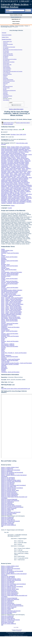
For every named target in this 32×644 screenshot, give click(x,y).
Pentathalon (29, 185)
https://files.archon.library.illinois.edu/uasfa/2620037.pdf (15, 389)
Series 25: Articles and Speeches (10, 501)
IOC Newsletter (6, 51)
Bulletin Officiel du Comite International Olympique (13, 50)
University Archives (5, 26)
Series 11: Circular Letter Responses (11, 481)
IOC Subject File (6, 61)
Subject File (5, 84)
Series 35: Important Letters (9, 513)
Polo (24, 188)
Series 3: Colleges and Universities (10, 470)
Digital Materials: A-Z (16, 19)
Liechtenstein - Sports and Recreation (11, 166)
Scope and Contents (7, 35)
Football (10, 158)
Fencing (13, 157)
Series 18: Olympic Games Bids (10, 490)
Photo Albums (6, 95)
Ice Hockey (10, 162)
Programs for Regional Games (9, 81)
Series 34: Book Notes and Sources (11, 512)
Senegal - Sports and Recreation (10, 346)
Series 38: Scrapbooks (7, 517)
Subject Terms (5, 37)
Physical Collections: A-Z (16, 17)
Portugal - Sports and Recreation (10, 334)
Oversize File (6, 97)
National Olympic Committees (9, 62)
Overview (4, 33)
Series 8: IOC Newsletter (8, 478)
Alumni (27, 26)
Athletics (24, 148)
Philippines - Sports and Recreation (10, 186)
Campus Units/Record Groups (16, 15)
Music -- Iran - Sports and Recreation (11, 305)
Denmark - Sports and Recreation (10, 273)
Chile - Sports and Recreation (13, 153)
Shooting (10, 194)
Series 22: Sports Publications (9, 496)
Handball (16, 161)
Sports (22, 195)
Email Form (19, 631)
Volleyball (10, 202)
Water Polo (16, 202)
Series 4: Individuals (7, 471)
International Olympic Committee (16, 163)
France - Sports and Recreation (20, 158)
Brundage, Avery (27, 151)
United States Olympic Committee (10, 364)
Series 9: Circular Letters (8, 479)
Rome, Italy (13, 190)
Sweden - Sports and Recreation (17, 197)
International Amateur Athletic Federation (12, 290)
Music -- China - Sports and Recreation (11, 302)
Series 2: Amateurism (7, 469)
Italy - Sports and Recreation (21, 165)
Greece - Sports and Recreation (9, 284)
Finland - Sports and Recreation (9, 279)
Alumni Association (20, 26)
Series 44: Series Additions (8, 525)
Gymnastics (10, 161)
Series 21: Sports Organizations (10, 494)
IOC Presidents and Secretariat (9, 47)
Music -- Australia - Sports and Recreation (17, 167)
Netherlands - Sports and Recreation (11, 181)
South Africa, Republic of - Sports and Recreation (16, 195)
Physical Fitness (5, 330)
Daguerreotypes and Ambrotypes (9, 90)
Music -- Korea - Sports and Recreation (11, 175)
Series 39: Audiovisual (7, 519)
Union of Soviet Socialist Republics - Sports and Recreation (15, 200)
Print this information (7, 124)
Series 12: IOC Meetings (8, 483)
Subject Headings (16, 21)
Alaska (8, 147)
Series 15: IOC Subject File (9, 487)
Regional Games (6, 66)
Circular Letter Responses (8, 55)
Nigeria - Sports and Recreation (22, 183)
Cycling (23, 153)
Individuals (5, 46)
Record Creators (16, 24)
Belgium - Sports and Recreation (10, 261)
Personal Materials (7, 73)
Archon (15, 635)
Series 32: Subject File (7, 510)
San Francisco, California (24, 192)
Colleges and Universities (8, 44)
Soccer (23, 194)
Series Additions (6, 100)
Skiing (19, 194)
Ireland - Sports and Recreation (9, 293)
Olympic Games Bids (7, 65)
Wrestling (29, 202)
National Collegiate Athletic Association (11, 314)
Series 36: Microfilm (7, 515)
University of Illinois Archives (15, 4)
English (10, 208)
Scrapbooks (5, 92)
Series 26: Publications (7, 502)
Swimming (28, 197)
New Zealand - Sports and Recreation (11, 318)
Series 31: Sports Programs (9, 508)
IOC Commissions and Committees (10, 59)
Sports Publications (7, 70)
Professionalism (18, 189)
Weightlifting (23, 202)
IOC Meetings (6, 56)
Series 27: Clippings (7, 503)
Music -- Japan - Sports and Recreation (20, 174)
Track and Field (11, 199)
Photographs (6, 78)
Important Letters (6, 88)
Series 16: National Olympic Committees (12, 488)
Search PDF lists (9, 12)
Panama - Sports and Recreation (10, 323)
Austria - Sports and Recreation (9, 257)
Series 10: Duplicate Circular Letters (11, 480)
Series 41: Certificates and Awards (10, 521)
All (2, 526)
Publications (5, 75)
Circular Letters (6, 52)
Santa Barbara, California (8, 193)
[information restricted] (7, 524)
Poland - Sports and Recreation (14, 188)
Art (20, 148)
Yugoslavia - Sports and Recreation (15, 203)
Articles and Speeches (7, 74)
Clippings (5, 77)
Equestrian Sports (6, 157)
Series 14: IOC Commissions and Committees (13, 485)
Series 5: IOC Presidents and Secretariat (12, 472)
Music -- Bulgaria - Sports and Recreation (12, 300)
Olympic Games (6, 63)
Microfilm (5, 89)
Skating (15, 194)
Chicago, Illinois (5, 268)
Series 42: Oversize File (8, 522)
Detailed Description (7, 39)
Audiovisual (5, 93)
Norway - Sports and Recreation (9, 184)
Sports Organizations (7, 69)
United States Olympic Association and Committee (13, 71)
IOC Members (6, 48)
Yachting (3, 203)
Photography (23, 186)
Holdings (12, 26)
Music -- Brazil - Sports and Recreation (11, 169)
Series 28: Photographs (8, 504)
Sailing (15, 192)
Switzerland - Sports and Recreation (10, 198)
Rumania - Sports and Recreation (10, 341)
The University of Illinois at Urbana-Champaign (19, 636)
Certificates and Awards (8, 96)
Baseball (16, 149)
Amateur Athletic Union (7, 41)
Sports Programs (6, 82)
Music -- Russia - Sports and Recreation (18, 178)
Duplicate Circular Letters (8, 54)
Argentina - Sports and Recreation (10, 148)
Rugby (22, 190)
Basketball (21, 149)
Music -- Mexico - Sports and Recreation (12, 309)
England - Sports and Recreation (18, 156)
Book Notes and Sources (8, 86)
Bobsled (16, 151)
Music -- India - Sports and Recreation (17, 171)
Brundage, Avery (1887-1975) (18, 134)
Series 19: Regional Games (9, 492)
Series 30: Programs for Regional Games (12, 507)
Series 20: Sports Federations (9, 493)
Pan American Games (19, 185)
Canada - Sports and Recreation (9, 152)
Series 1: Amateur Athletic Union (10, 467)
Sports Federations (7, 67)
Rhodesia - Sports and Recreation (10, 336)
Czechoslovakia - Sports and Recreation (12, 154)
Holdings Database (10, 7)
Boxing (20, 151)
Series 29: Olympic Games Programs (11, 506)
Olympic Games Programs (8, 80)
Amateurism (5, 43)
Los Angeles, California (7, 296)
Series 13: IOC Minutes (7, 484)
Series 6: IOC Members (8, 474)
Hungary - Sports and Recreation (10, 288)
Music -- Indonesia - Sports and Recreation (16, 172)
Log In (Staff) (16, 627)
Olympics (21, 184)
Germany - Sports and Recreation (10, 160)
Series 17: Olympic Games (8, 489)
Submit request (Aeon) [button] (8, 123)
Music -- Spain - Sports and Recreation (16, 178)
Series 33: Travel (6, 511)
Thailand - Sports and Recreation (10, 360)
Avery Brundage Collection (6, 27)
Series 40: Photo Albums (8, 520)
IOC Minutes (5, 58)
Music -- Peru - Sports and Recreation (11, 311)
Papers (13, 205)
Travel (4, 85)
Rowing (18, 190)
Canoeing (21, 152)
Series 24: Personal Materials (9, 499)
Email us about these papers (16, 109)
